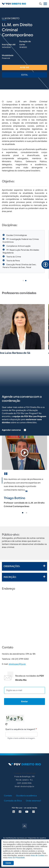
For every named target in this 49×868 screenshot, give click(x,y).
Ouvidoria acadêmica (26, 796)
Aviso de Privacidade (16, 858)
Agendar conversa (14, 430)
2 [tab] (26, 281)
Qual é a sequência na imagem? (20, 729)
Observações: (24, 566)
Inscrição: (24, 577)
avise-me (24, 68)
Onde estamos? (33, 801)
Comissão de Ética (13, 801)
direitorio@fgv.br (27, 786)
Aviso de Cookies (38, 855)
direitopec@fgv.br (17, 664)
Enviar (24, 702)
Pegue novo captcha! (6, 724)
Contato (8, 796)
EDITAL (25, 75)
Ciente (8, 863)
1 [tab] (23, 281)
